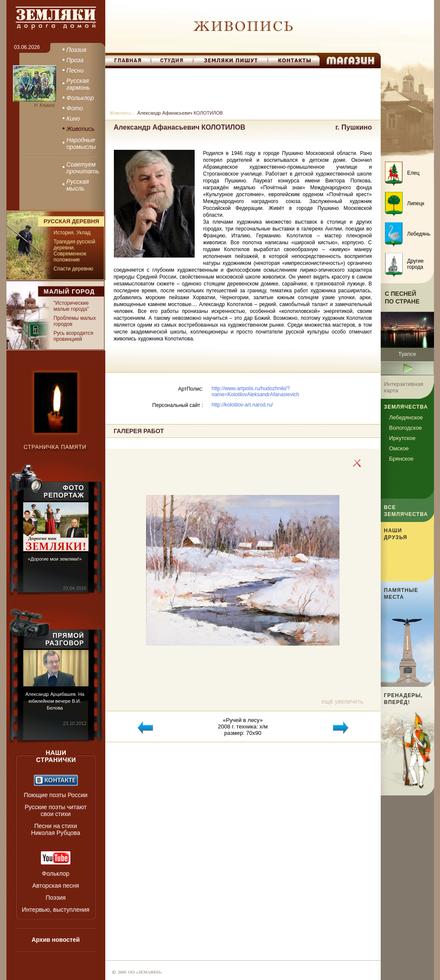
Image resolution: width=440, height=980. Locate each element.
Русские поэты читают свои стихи (55, 810)
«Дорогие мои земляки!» (55, 559)
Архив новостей (55, 940)
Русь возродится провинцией (73, 336)
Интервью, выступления (56, 910)
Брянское (402, 459)
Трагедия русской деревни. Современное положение (75, 251)
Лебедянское (406, 417)
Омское (399, 448)
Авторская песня (56, 886)
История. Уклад (72, 233)
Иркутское (403, 438)
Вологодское (406, 428)
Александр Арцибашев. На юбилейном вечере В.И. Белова (55, 701)
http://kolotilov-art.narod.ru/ (243, 405)
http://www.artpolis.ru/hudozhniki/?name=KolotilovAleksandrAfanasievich (256, 391)
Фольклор (56, 874)
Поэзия (56, 898)
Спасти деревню (73, 269)
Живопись (121, 113)
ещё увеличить (342, 701)
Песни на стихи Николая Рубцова (55, 829)
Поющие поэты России (55, 795)
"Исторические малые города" (71, 306)
